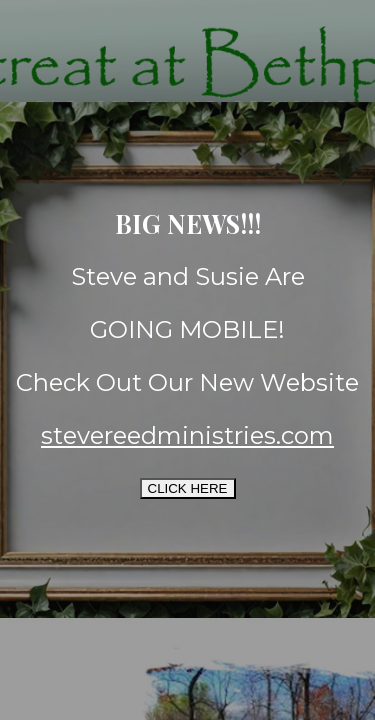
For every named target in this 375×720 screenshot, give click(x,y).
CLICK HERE (188, 488)
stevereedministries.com (187, 435)
